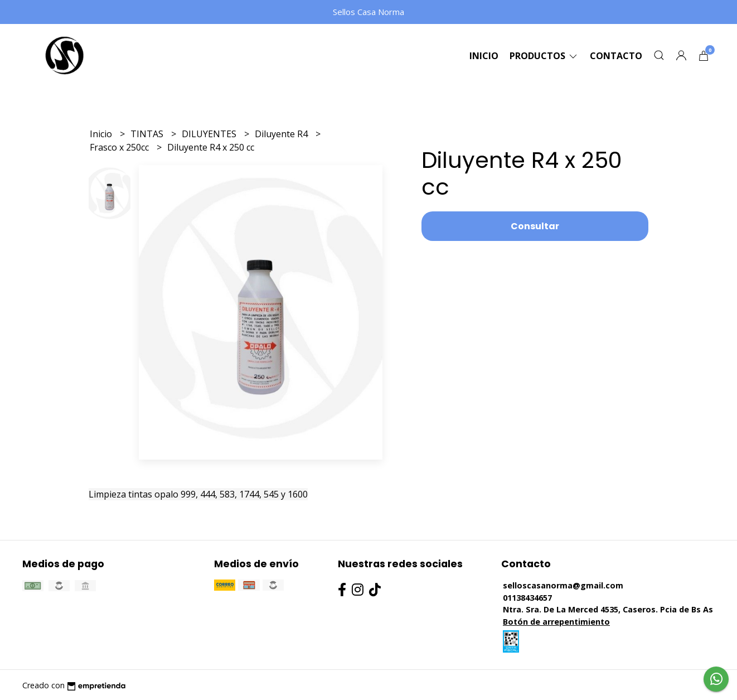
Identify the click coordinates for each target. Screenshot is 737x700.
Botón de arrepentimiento (556, 622)
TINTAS (148, 134)
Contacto (616, 56)
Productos (544, 56)
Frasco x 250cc (120, 147)
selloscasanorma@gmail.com (563, 585)
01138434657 (527, 598)
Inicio (484, 56)
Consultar (535, 226)
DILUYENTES (210, 134)
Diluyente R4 (282, 134)
